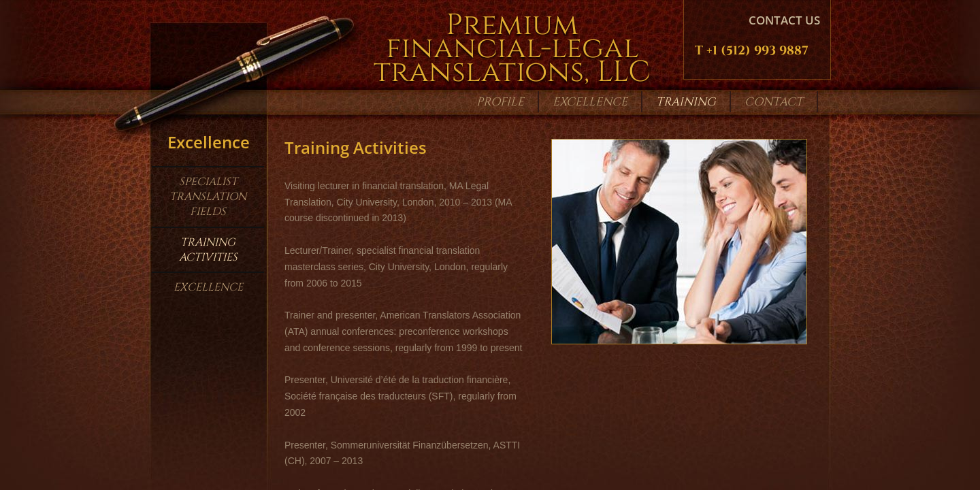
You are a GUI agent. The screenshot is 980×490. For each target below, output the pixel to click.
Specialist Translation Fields (208, 197)
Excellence (208, 287)
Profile (500, 102)
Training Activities (208, 250)
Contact (774, 102)
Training (686, 102)
